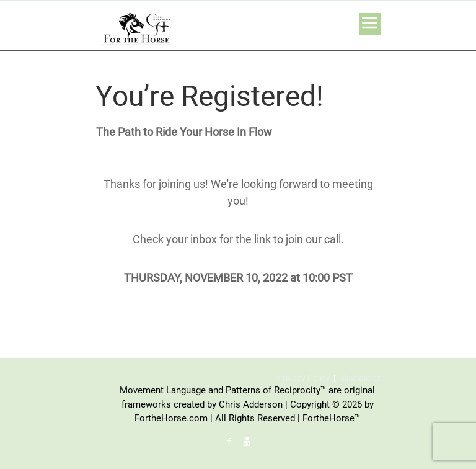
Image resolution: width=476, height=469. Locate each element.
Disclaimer (361, 378)
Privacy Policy (304, 378)
